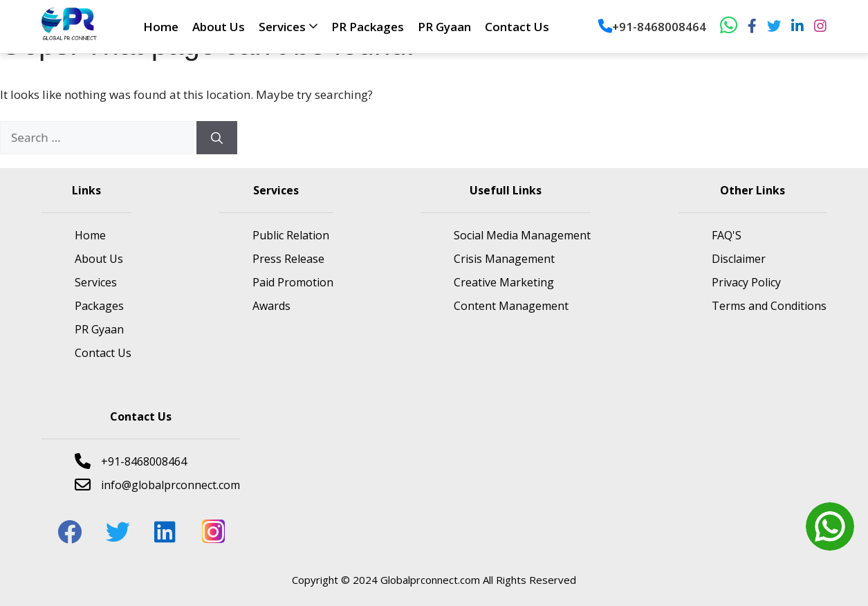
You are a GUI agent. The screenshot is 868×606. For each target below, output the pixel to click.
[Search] (217, 138)
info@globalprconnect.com (157, 485)
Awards (271, 306)
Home (161, 27)
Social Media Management (522, 235)
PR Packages (368, 27)
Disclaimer (739, 259)
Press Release (288, 259)
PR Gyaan (444, 27)
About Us (219, 27)
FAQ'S (727, 235)
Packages (99, 306)
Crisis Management (504, 259)
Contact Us (517, 27)
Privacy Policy (746, 282)
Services (282, 27)
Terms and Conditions (769, 306)
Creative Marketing (504, 282)
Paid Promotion (293, 282)
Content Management (511, 306)
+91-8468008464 (652, 27)
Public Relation (291, 235)
